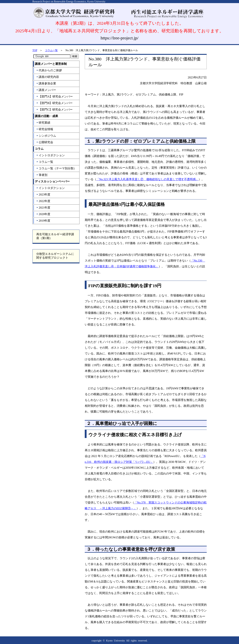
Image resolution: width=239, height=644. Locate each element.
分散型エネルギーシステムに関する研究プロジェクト (55, 256)
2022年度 (43, 201)
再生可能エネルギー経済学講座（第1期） (55, 236)
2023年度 (43, 194)
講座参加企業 (46, 83)
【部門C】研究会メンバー (54, 110)
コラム (39, 149)
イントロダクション (51, 155)
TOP (35, 50)
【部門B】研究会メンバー (54, 103)
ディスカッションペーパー (52, 181)
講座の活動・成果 (46, 116)
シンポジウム (46, 136)
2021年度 (43, 208)
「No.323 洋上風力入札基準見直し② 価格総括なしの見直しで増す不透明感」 (148, 179)
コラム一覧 (51, 50)
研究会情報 (45, 129)
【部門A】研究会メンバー (55, 96)
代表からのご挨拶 (49, 70)
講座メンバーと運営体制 (51, 64)
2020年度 (43, 214)
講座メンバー (46, 90)
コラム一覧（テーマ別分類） (56, 168)
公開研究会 (45, 142)
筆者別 (42, 175)
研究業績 (43, 123)
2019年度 (43, 221)
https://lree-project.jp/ (119, 38)
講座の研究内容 (48, 77)
